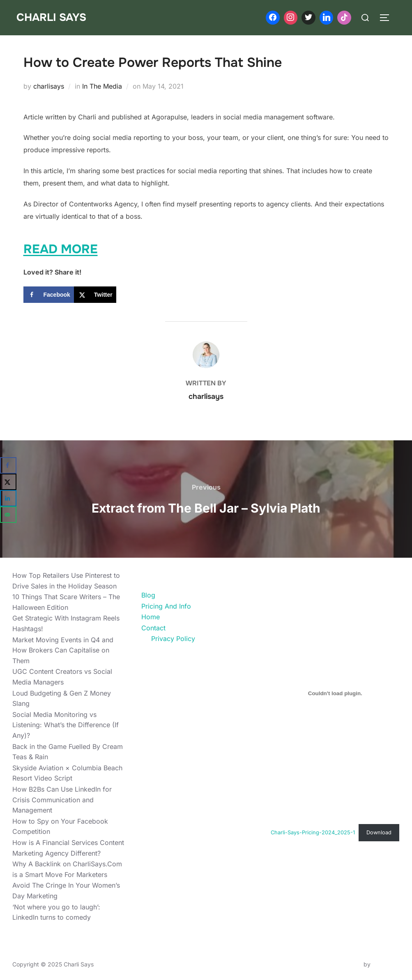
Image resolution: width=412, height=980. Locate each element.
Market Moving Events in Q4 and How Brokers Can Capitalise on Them (63, 650)
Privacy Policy (173, 639)
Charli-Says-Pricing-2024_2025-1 (313, 832)
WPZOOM (386, 964)
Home (151, 617)
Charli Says (51, 17)
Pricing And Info (166, 606)
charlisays (49, 86)
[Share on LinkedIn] (8, 498)
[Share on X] (95, 295)
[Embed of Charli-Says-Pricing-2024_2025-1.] (335, 693)
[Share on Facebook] (49, 295)
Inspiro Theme (343, 964)
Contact (153, 628)
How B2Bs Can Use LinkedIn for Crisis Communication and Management (62, 800)
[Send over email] (8, 515)
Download (379, 832)
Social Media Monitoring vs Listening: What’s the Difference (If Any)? (66, 725)
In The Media (102, 86)
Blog (148, 595)
